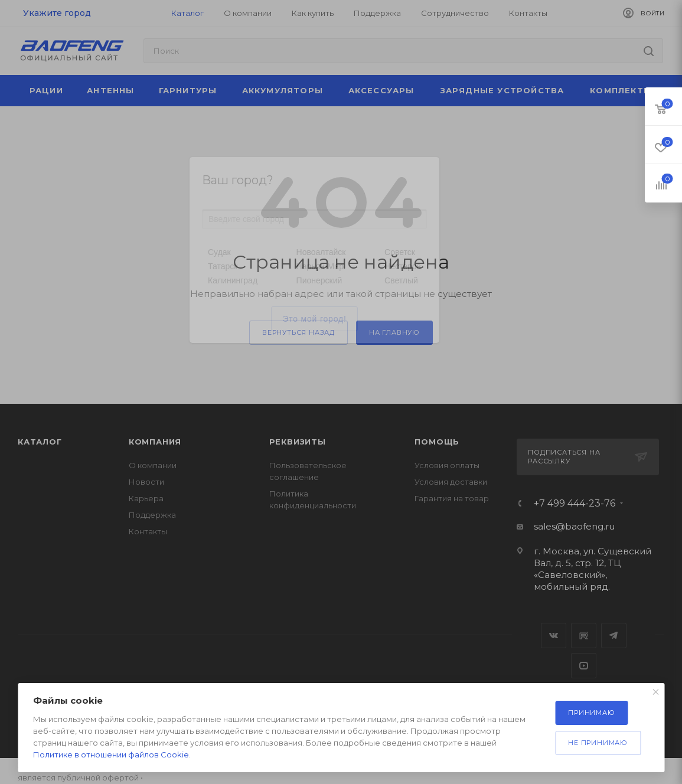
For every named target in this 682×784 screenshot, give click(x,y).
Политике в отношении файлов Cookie (111, 754)
